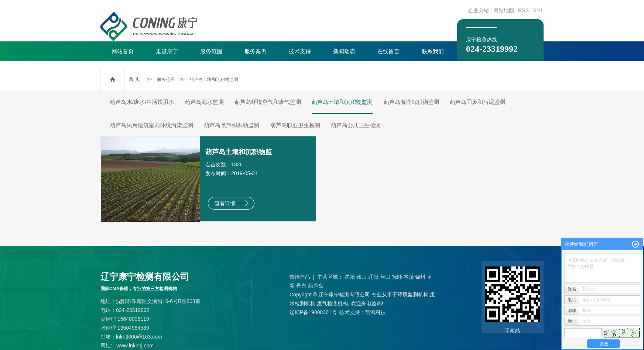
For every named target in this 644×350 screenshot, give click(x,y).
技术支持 (300, 51)
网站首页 (123, 51)
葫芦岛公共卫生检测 (356, 125)
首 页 (134, 79)
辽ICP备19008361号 (313, 312)
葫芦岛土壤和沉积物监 (239, 152)
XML (538, 10)
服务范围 (211, 51)
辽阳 (373, 277)
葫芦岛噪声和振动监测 (232, 125)
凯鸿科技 (376, 312)
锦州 (420, 277)
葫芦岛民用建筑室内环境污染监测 (152, 125)
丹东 (301, 286)
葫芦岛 (316, 286)
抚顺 (397, 277)
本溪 (409, 277)
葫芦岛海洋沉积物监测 (411, 102)
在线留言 (388, 51)
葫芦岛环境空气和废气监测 (268, 102)
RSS (523, 10)
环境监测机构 (413, 295)
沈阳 (350, 277)
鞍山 (362, 277)
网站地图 (504, 10)
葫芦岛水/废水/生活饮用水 (142, 102)
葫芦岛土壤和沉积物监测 (214, 79)
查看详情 (231, 203)
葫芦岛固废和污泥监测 (477, 102)
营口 (385, 277)
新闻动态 (344, 51)
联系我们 (433, 51)
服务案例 (256, 51)
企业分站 (479, 10)
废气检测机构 (332, 303)
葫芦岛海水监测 (204, 102)
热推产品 (300, 277)
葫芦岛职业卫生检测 (295, 125)
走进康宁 (167, 51)
